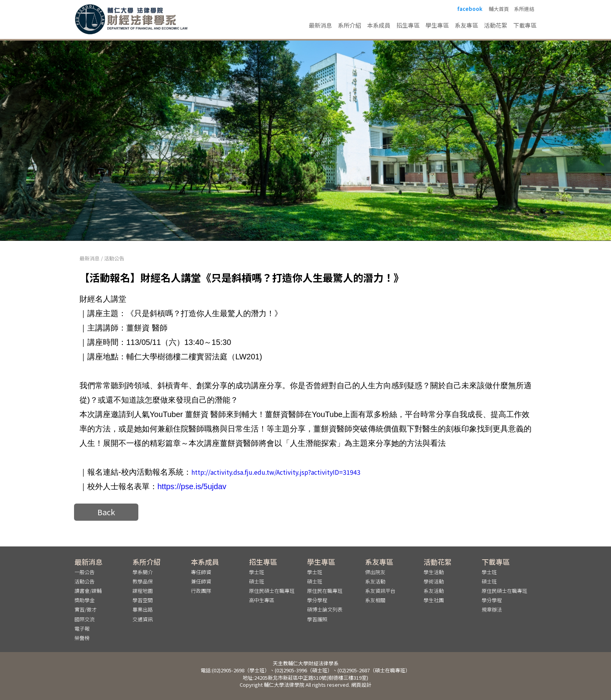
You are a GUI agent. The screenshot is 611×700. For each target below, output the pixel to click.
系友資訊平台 (380, 591)
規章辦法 (492, 609)
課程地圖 (143, 591)
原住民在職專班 (325, 591)
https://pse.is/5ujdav (192, 486)
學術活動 (434, 581)
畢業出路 (143, 609)
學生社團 (434, 600)
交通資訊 (143, 619)
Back (106, 512)
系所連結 (524, 9)
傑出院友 (375, 572)
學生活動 (434, 572)
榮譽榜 (82, 638)
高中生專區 (262, 600)
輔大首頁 (499, 9)
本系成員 (379, 25)
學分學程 (317, 600)
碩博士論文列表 (325, 609)
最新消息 (320, 25)
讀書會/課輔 (88, 591)
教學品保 (143, 581)
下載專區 (525, 25)
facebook (470, 9)
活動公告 (114, 258)
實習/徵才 (86, 609)
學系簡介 (143, 572)
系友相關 (375, 600)
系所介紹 (350, 25)
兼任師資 (201, 581)
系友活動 (375, 581)
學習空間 (143, 600)
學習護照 (317, 619)
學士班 (257, 572)
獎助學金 (85, 600)
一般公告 (85, 572)
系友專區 (466, 25)
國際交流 (85, 619)
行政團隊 (201, 591)
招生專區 (408, 25)
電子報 (82, 628)
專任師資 (201, 572)
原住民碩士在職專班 (272, 591)
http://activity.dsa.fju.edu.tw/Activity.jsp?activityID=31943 (276, 472)
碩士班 (257, 581)
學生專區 (437, 25)
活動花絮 (496, 25)
